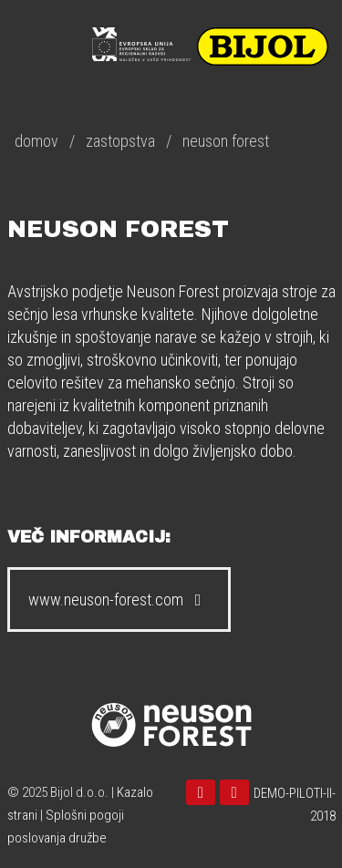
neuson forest (226, 141)
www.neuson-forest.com (119, 599)
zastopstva (120, 141)
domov (36, 141)
